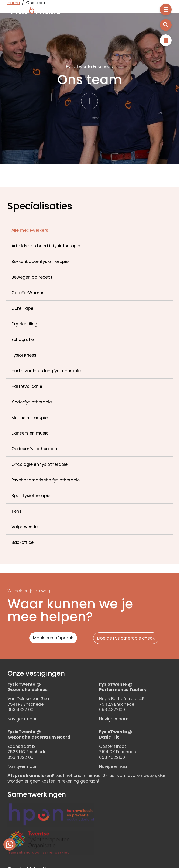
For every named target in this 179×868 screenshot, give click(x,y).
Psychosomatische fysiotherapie (46, 480)
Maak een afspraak (53, 638)
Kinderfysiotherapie (32, 402)
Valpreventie (24, 527)
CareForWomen (28, 293)
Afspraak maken (166, 40)
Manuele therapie (29, 417)
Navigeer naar (22, 719)
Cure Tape (22, 308)
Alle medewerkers (30, 230)
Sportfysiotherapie (31, 495)
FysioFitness (24, 355)
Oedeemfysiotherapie (34, 449)
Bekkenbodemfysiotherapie (40, 261)
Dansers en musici (30, 433)
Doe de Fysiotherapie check (126, 638)
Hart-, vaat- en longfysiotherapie (46, 371)
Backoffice (22, 542)
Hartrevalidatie (27, 386)
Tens (16, 511)
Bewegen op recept (32, 277)
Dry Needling (24, 324)
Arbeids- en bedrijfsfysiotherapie (46, 246)
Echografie (23, 339)
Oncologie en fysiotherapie (40, 464)
